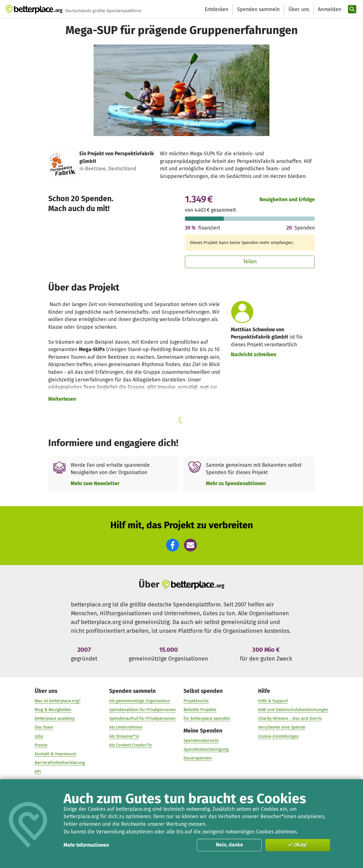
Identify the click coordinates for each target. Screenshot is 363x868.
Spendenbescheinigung (206, 750)
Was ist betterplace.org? (58, 701)
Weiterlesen (62, 399)
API (38, 772)
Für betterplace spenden (207, 719)
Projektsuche (196, 701)
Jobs (39, 736)
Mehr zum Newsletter (95, 483)
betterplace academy (55, 719)
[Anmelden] (329, 9)
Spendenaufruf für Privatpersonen (142, 719)
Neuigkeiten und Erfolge (287, 200)
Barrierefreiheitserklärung (60, 763)
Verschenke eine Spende (282, 727)
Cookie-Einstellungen (278, 736)
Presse (41, 745)
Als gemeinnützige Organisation (140, 701)
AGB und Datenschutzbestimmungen (293, 710)
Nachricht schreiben (254, 355)
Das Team (44, 727)
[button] (173, 545)
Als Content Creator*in (131, 745)
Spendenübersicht (201, 741)
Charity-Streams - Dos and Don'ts (290, 719)
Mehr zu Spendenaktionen (236, 483)
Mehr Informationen (86, 845)
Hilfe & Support (273, 701)
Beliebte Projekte (200, 710)
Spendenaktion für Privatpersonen (143, 710)
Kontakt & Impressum (56, 754)
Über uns (299, 9)
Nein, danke (229, 845)
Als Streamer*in (124, 736)
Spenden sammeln (258, 9)
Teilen (250, 262)
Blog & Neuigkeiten (53, 710)
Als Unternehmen (126, 727)
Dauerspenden (198, 758)
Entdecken (217, 9)
